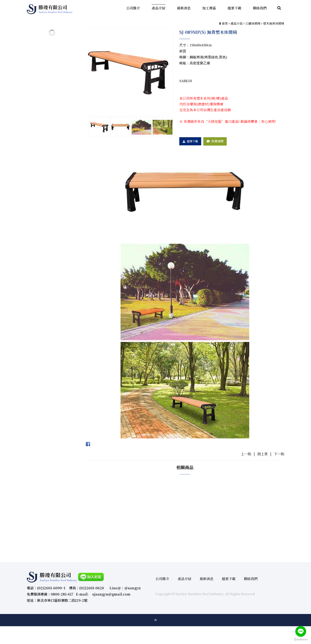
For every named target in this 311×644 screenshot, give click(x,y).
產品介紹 (237, 23)
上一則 (246, 454)
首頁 (225, 23)
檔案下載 (192, 141)
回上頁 (263, 454)
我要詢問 (217, 141)
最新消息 (207, 579)
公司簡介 (162, 579)
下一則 (279, 454)
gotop (155, 620)
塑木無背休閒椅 (274, 23)
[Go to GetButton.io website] (301, 640)
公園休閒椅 (253, 23)
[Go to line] (301, 631)
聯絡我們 (251, 579)
